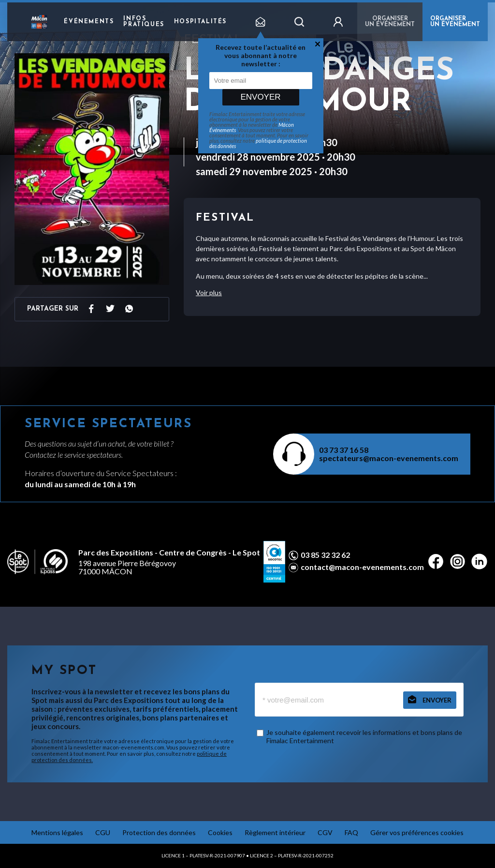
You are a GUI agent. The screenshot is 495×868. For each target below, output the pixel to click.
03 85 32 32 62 (325, 555)
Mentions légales (57, 832)
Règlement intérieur (275, 832)
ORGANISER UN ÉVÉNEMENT (455, 22)
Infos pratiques (144, 22)
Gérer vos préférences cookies (417, 832)
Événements (89, 22)
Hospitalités (200, 22)
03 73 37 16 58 (344, 450)
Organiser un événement (390, 22)
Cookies (220, 832)
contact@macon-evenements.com (362, 567)
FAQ (351, 832)
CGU (103, 832)
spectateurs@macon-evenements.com (389, 458)
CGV (325, 832)
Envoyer (260, 97)
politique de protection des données (258, 143)
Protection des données (159, 832)
